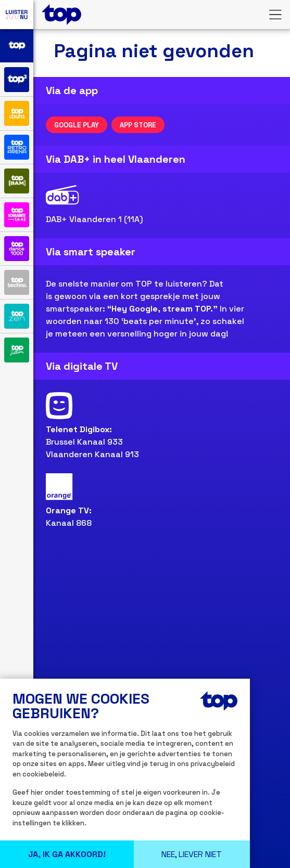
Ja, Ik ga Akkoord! (67, 854)
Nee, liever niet (192, 854)
